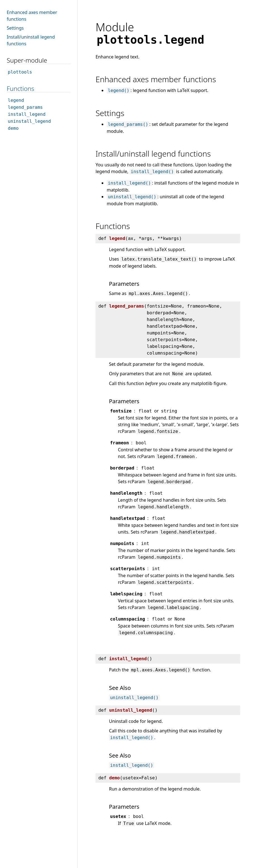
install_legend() (152, 172)
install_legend (27, 114)
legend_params (25, 107)
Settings (15, 28)
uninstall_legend (29, 121)
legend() (119, 90)
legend (16, 100)
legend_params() (128, 124)
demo (13, 128)
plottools (20, 72)
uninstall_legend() (132, 197)
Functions (20, 89)
